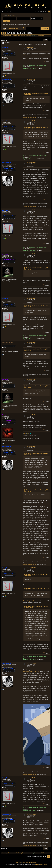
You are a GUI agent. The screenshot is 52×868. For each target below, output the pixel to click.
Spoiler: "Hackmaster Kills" (30, 117)
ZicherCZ (5, 254)
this (24, 55)
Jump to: (29, 857)
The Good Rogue (8, 343)
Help (8, 33)
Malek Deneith (7, 80)
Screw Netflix (30, 47)
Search (13, 33)
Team (19, 33)
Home (4, 33)
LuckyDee (5, 48)
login (8, 15)
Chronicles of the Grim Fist (31, 672)
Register (30, 33)
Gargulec (34, 36)
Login (24, 33)
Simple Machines (32, 863)
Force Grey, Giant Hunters (31, 601)
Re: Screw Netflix (31, 79)
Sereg (4, 415)
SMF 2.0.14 (18, 863)
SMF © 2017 (25, 863)
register (13, 15)
